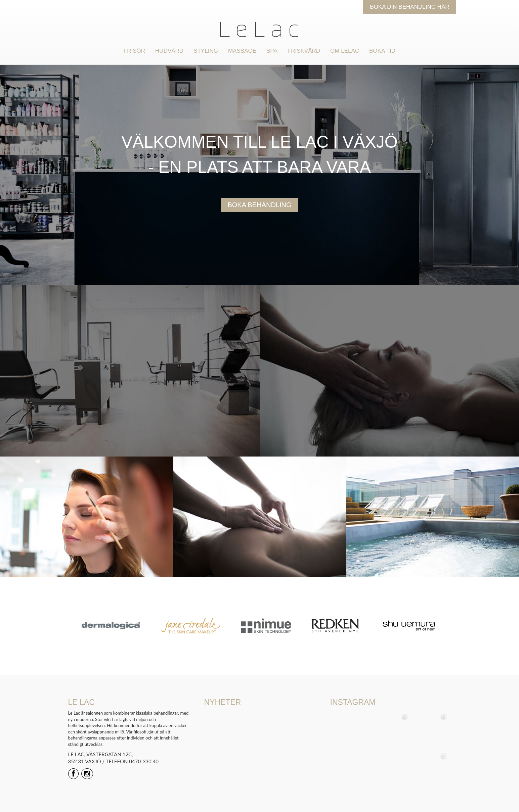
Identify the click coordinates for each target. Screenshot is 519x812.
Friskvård (304, 51)
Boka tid (382, 51)
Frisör (134, 51)
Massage (242, 51)
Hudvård (169, 51)
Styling (206, 51)
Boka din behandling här (409, 7)
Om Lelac (345, 51)
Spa (272, 51)
